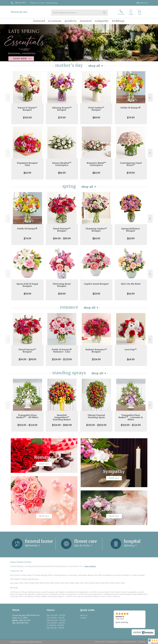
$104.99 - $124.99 (27, 425)
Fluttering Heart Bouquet (62, 285)
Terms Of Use (100, 642)
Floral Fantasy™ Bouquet (62, 230)
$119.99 (131, 173)
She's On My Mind (131, 284)
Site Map (142, 642)
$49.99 (62, 294)
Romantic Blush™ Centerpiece (96, 164)
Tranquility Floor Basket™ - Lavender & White (131, 417)
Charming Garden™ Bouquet (96, 230)
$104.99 (27, 118)
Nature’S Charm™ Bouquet (27, 109)
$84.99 (62, 173)
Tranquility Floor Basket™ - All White (27, 416)
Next (150, 98)
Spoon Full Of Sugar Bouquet (27, 285)
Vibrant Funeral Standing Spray (96, 416)
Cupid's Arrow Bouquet (96, 284)
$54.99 (131, 294)
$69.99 (131, 238)
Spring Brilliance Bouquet (131, 230)
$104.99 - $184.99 (62, 425)
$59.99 (27, 294)
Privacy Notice (113, 642)
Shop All (94, 66)
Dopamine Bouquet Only (27, 164)
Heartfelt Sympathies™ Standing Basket (62, 417)
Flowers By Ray (19, 12)
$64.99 (27, 173)
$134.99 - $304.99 (96, 425)
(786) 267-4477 (20, 3)
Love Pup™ (131, 350)
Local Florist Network (128, 642)
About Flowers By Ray (21, 562)
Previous (8, 98)
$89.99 (96, 118)
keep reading (90, 566)
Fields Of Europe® (131, 108)
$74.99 (62, 118)
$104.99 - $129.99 (62, 359)
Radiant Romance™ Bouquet (96, 351)
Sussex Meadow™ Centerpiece (62, 164)
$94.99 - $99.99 (62, 238)
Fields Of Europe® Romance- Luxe (62, 351)
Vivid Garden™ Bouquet (96, 109)
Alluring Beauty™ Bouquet (62, 109)
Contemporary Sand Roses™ (131, 164)
